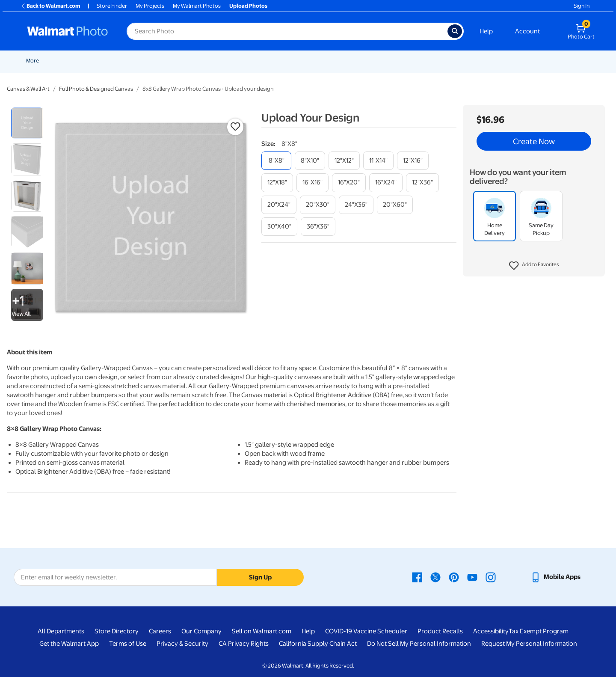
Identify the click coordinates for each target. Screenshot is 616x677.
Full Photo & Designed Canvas (96, 89)
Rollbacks (35, 61)
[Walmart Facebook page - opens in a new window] (417, 577)
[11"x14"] (378, 161)
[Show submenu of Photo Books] (439, 61)
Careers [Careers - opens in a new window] (160, 631)
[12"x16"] (413, 161)
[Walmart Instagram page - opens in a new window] (491, 577)
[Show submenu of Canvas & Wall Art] (357, 61)
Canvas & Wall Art (332, 61)
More (595, 61)
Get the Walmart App (69, 644)
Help (486, 31)
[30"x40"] (279, 227)
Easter (139, 61)
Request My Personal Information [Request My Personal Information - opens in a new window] (529, 644)
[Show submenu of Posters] (301, 61)
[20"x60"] (395, 205)
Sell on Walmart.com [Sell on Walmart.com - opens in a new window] (262, 631)
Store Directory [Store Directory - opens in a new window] (117, 631)
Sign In (582, 6)
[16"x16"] (312, 183)
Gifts (455, 61)
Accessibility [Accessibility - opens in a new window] (491, 631)
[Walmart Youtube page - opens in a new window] (472, 577)
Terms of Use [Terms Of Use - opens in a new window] (128, 644)
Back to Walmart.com (50, 6)
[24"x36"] (356, 205)
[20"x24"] (279, 205)
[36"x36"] (318, 227)
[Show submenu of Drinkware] (539, 61)
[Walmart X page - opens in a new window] (435, 577)
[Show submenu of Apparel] (499, 61)
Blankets (378, 61)
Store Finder (112, 6)
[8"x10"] (310, 161)
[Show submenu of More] (606, 61)
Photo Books (419, 61)
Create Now (534, 141)
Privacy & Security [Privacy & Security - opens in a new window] (182, 644)
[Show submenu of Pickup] (178, 61)
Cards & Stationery (240, 61)
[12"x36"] (422, 183)
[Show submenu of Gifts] (465, 61)
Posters (287, 61)
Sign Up (260, 577)
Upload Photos (248, 6)
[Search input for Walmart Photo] (287, 31)
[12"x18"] (277, 183)
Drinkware (523, 61)
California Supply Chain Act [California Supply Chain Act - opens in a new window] (318, 644)
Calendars (562, 61)
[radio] (27, 123)
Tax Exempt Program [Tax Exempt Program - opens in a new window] (539, 631)
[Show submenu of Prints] (207, 61)
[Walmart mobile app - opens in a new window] (555, 577)
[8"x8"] (276, 161)
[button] (534, 266)
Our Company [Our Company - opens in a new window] (201, 631)
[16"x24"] (386, 183)
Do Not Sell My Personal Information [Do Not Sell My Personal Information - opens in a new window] (419, 644)
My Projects (150, 6)
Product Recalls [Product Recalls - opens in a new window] (440, 631)
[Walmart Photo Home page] (68, 31)
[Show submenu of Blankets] (393, 61)
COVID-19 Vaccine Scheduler (366, 631)
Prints (195, 61)
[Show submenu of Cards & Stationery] (267, 61)
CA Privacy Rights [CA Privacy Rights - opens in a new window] (244, 644)
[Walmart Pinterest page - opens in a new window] (454, 577)
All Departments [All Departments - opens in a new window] (61, 631)
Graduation (107, 61)
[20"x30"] (318, 205)
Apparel (486, 61)
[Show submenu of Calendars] (578, 61)
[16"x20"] (349, 183)
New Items (70, 61)
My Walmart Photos (197, 6)
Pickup (165, 61)
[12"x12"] (344, 161)
